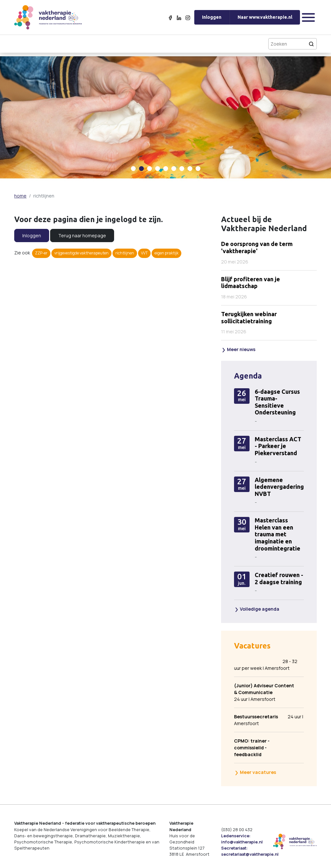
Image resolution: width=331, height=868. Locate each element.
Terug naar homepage (82, 236)
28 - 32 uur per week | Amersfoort (266, 665)
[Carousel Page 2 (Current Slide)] (141, 169)
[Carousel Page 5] (166, 169)
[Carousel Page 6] (174, 169)
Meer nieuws (238, 349)
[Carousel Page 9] (198, 169)
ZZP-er (41, 253)
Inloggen (212, 17)
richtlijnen (125, 253)
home (20, 196)
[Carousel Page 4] (158, 169)
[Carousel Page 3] (149, 169)
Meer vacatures (255, 772)
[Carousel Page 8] (190, 169)
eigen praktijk (166, 253)
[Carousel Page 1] (133, 169)
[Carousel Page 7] (182, 169)
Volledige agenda (257, 609)
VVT (144, 253)
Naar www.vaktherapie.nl (265, 17)
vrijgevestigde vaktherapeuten (81, 253)
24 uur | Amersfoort (265, 692)
